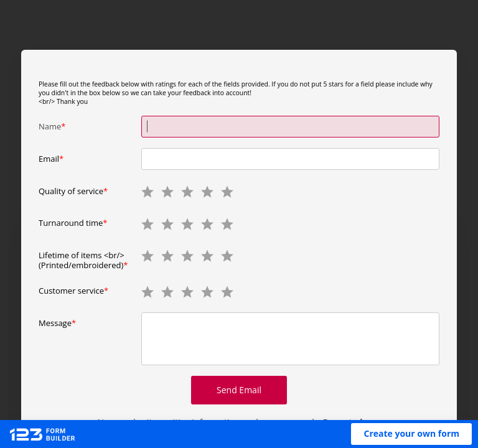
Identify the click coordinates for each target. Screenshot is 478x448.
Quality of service (71, 191)
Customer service (71, 291)
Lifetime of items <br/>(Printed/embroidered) (82, 260)
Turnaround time (71, 223)
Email (49, 159)
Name (50, 126)
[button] (411, 434)
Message (55, 323)
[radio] (147, 191)
